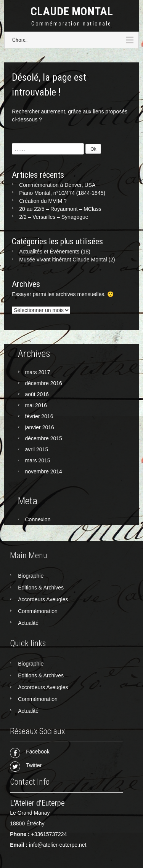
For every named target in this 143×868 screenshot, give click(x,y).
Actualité (28, 623)
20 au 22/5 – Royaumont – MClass (60, 209)
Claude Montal (72, 11)
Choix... (20, 40)
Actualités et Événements (49, 252)
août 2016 (37, 394)
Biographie (31, 576)
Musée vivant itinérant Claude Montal (63, 260)
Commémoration (38, 611)
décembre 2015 (44, 438)
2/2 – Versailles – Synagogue (54, 217)
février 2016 (39, 416)
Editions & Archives (41, 588)
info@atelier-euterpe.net (58, 845)
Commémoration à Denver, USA (57, 185)
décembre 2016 (44, 383)
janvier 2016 (40, 427)
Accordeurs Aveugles (43, 599)
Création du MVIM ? (43, 201)
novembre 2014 (44, 471)
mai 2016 (36, 405)
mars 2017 (38, 372)
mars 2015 (38, 460)
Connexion (38, 519)
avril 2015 (37, 449)
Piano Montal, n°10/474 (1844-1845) (62, 193)
